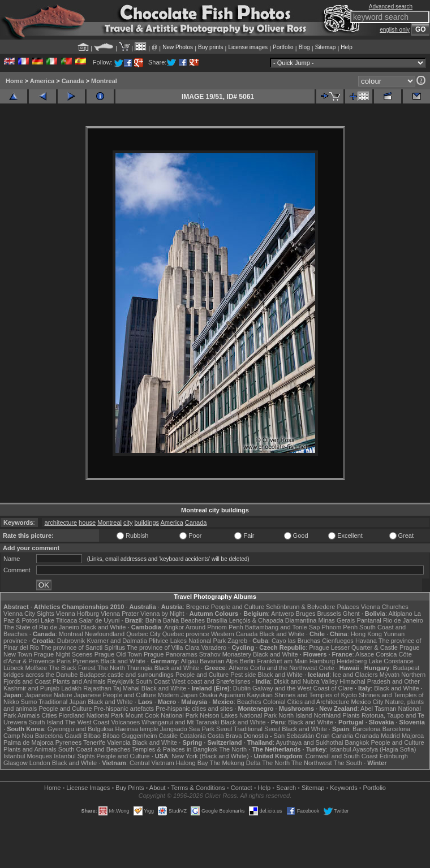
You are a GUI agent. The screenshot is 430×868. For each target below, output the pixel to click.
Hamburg (322, 661)
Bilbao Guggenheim (130, 736)
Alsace (365, 654)
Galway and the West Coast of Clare (303, 688)
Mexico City (367, 702)
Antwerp (282, 614)
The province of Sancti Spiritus (83, 647)
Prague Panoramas (171, 654)
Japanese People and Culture (115, 695)
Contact (242, 788)
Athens (238, 668)
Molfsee (36, 668)
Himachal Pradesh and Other (380, 681)
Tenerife (94, 742)
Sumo (29, 702)
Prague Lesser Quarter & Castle (353, 647)
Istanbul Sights (74, 756)
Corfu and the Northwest (283, 668)
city (128, 522)
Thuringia (140, 668)
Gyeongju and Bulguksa (81, 729)
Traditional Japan (62, 702)
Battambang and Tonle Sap (283, 627)
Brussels (329, 614)
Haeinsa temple (137, 729)
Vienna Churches (385, 607)
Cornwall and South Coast (342, 756)
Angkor (174, 627)
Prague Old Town (118, 654)
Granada (367, 736)
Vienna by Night (162, 614)
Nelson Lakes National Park (238, 715)
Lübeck (13, 668)
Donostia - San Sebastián (279, 736)
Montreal (104, 81)
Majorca (413, 736)
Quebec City (143, 634)
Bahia (153, 620)
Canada (73, 81)
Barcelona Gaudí (59, 736)
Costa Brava (225, 736)
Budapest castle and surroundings (127, 675)
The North (111, 668)
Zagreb (237, 641)
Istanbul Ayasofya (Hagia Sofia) (373, 749)
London (40, 763)
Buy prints (210, 47)
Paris (64, 661)
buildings (147, 522)
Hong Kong (366, 634)
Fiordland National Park (91, 715)
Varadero (214, 647)
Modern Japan (178, 695)
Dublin (242, 688)
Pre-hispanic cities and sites (194, 709)
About (158, 788)
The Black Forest (72, 668)
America (42, 81)
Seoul (224, 729)
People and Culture (238, 607)
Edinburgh (394, 756)
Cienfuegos (338, 641)
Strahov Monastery (225, 654)
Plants (351, 715)
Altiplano (400, 614)
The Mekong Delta (235, 763)
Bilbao (92, 736)
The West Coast (87, 722)
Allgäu (189, 661)
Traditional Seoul (257, 729)
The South (348, 763)
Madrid (390, 736)
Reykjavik (120, 681)
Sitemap (326, 47)
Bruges (306, 614)
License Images (88, 788)
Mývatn (390, 675)
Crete (327, 668)
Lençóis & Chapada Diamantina (273, 620)
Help (347, 47)
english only (395, 30)
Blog (304, 47)
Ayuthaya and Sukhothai (309, 742)
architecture (61, 522)
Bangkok (357, 742)
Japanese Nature (49, 695)
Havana (366, 641)
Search (286, 788)
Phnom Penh (339, 627)
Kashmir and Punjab (31, 688)
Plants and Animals (79, 681)
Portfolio (283, 47)
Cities (49, 715)
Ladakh (71, 688)
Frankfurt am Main (283, 661)
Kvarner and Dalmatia (117, 641)
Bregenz (198, 607)
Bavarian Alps (219, 661)
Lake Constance (391, 661)
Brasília (217, 620)
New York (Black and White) (210, 756)
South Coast (153, 681)
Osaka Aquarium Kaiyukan (236, 695)
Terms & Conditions (198, 788)
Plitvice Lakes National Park (187, 641)
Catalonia (192, 736)
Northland (328, 715)
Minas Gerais (337, 620)
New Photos (178, 47)
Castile (169, 736)
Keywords (343, 788)
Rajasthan (97, 688)
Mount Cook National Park (162, 715)
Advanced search (391, 7)
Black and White (103, 627)
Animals (29, 715)
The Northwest (312, 763)
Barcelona (367, 729)
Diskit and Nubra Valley (306, 681)
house (87, 522)
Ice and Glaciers (355, 675)
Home (14, 81)
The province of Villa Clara (163, 647)
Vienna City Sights (29, 614)
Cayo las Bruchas (296, 641)
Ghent (351, 614)
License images (248, 47)
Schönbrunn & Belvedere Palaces (313, 607)
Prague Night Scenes (63, 654)
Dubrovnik (71, 641)
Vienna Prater (120, 614)
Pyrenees (85, 661)
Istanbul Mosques (28, 756)
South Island (46, 722)
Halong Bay (192, 763)
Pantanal (369, 620)
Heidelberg (352, 661)
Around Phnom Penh (214, 627)
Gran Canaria (334, 736)
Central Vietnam (152, 763)
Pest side (243, 675)
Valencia (119, 742)
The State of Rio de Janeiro (41, 627)
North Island (295, 715)
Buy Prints (130, 788)
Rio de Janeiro (403, 620)
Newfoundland (105, 634)
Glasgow (16, 763)
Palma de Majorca (29, 742)
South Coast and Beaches (94, 749)
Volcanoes (125, 722)
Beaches (249, 702)
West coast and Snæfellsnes (211, 681)
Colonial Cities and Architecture (306, 702)
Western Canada (234, 634)
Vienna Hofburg (78, 614)
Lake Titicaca (59, 620)
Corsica (386, 654)
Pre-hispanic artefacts (124, 709)
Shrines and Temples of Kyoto (316, 695)
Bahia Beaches (184, 620)
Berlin (247, 661)
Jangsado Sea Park (187, 729)
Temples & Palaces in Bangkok (175, 749)
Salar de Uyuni (99, 620)
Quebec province (186, 634)
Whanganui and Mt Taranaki (180, 722)
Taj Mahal (126, 688)
